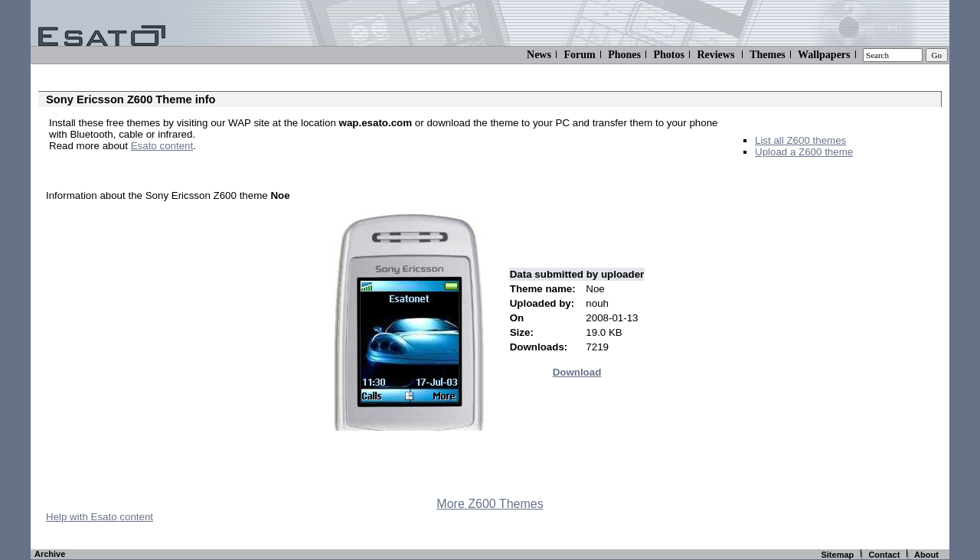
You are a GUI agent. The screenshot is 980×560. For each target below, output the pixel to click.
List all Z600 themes (800, 140)
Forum (579, 55)
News (539, 55)
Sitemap (837, 555)
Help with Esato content (100, 517)
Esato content (162, 146)
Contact (884, 555)
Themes (768, 55)
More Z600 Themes (490, 504)
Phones (624, 55)
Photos (668, 55)
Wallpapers (824, 55)
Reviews (715, 55)
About (926, 555)
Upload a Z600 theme (804, 152)
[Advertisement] (228, 169)
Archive (50, 554)
